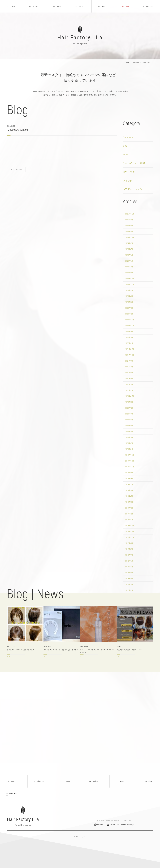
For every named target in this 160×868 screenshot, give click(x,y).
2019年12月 (130, 455)
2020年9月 (129, 402)
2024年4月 (129, 267)
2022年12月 (130, 320)
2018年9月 (129, 543)
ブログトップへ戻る (16, 169)
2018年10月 (130, 537)
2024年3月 (129, 273)
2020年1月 (129, 449)
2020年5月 (129, 426)
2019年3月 (129, 508)
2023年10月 (130, 284)
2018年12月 (130, 526)
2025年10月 (130, 214)
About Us (34, 6)
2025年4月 (129, 226)
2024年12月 (130, 237)
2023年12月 (130, 279)
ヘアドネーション (133, 189)
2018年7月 (129, 555)
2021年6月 (129, 373)
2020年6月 (129, 420)
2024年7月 (129, 249)
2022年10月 (130, 326)
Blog (126, 6)
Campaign (128, 137)
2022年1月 (129, 343)
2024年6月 (129, 255)
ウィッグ (128, 181)
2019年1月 (129, 520)
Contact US (12, 794)
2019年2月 (129, 514)
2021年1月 (129, 390)
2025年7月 (129, 220)
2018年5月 (129, 567)
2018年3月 (129, 579)
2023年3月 (129, 308)
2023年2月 (129, 314)
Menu (57, 6)
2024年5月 (129, 261)
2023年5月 (129, 302)
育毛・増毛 (129, 172)
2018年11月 (130, 531)
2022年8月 (129, 332)
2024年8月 (129, 243)
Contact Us (149, 6)
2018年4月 (129, 573)
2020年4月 (129, 431)
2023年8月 (129, 290)
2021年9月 (129, 361)
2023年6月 (129, 296)
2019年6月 (129, 490)
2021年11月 (130, 355)
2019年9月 (129, 473)
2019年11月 (130, 461)
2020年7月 (129, 414)
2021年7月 (129, 367)
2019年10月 (130, 467)
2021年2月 (129, 384)
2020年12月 (130, 396)
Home (11, 6)
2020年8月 (129, 408)
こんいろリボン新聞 (134, 163)
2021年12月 (130, 349)
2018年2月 (129, 584)
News (126, 154)
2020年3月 (129, 437)
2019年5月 (129, 496)
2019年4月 (129, 502)
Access (103, 6)
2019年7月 (129, 484)
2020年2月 (129, 443)
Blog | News (136, 63)
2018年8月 (129, 549)
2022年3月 (129, 337)
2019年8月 (129, 479)
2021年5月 (129, 379)
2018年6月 (129, 561)
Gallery (80, 6)
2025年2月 (129, 232)
